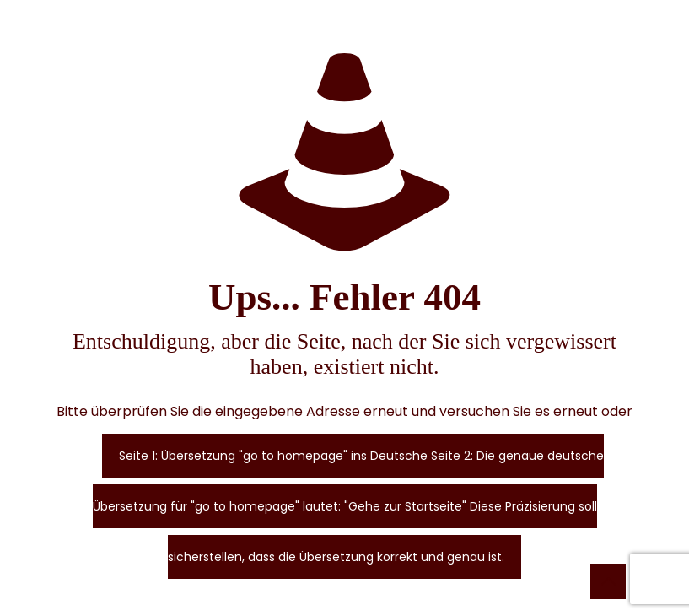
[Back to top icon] (608, 581)
